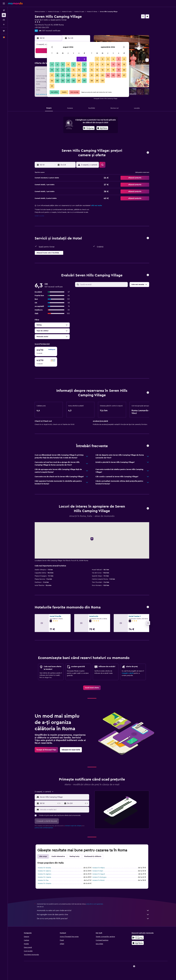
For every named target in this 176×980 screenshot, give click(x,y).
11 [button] (57, 70)
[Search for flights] (4, 10)
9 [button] (84, 64)
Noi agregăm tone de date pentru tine (93, 915)
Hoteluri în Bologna (99, 877)
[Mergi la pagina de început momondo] (15, 3)
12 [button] (63, 70)
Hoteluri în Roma (92, 12)
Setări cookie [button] (39, 216)
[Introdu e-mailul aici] (64, 810)
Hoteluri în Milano (99, 868)
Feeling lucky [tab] (75, 856)
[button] (4, 3)
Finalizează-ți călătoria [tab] (93, 856)
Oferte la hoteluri (40, 12)
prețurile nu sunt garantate (95, 904)
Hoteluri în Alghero (45, 874)
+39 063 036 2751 (42, 28)
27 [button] (68, 81)
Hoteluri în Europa (54, 12)
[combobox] (64, 797)
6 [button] (68, 64)
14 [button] (74, 70)
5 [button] (63, 64)
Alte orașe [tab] (43, 856)
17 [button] (52, 75)
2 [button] (84, 59)
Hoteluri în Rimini (98, 880)
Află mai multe (97, 206)
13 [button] (68, 70)
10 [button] (52, 70)
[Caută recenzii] (103, 285)
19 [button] (63, 75)
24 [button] (52, 81)
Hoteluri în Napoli (99, 874)
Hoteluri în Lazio (79, 12)
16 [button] (84, 70)
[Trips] (4, 31)
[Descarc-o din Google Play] (89, 128)
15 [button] (79, 70)
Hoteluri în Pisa (43, 880)
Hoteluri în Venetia (44, 868)
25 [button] (57, 81)
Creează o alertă (127, 673)
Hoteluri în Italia (67, 12)
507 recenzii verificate (51, 31)
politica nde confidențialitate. (44, 828)
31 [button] (52, 86)
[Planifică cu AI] (4, 24)
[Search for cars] (4, 20)
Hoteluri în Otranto (45, 884)
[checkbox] (46, 351)
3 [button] (52, 64)
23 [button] (84, 75)
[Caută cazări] (4, 15)
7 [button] (74, 64)
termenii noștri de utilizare (73, 826)
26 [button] (63, 81)
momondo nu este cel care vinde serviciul (93, 910)
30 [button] (84, 81)
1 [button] (79, 59)
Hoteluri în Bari (98, 871)
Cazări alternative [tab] (58, 856)
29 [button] (79, 81)
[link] (92, 688)
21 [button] (74, 75)
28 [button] (74, 81)
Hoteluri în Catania (44, 877)
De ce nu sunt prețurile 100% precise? (93, 919)
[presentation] (102, 128)
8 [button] (79, 64)
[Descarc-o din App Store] (102, 128)
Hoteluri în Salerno (44, 871)
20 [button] (68, 75)
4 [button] (57, 64)
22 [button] (79, 75)
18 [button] (57, 75)
